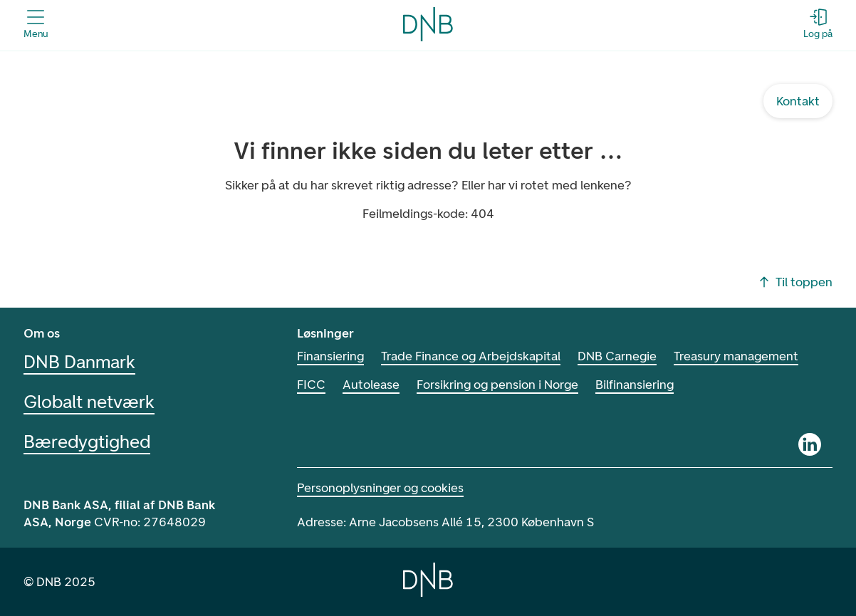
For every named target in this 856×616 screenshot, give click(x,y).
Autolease (371, 385)
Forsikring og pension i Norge (497, 385)
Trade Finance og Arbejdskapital (471, 356)
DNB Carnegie (617, 356)
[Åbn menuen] (36, 24)
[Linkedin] (810, 444)
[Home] (428, 580)
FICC (311, 385)
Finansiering (330, 356)
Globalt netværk (89, 402)
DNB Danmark (79, 362)
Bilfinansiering (635, 385)
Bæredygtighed (87, 442)
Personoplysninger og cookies (380, 488)
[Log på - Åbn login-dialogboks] (818, 24)
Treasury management (736, 356)
